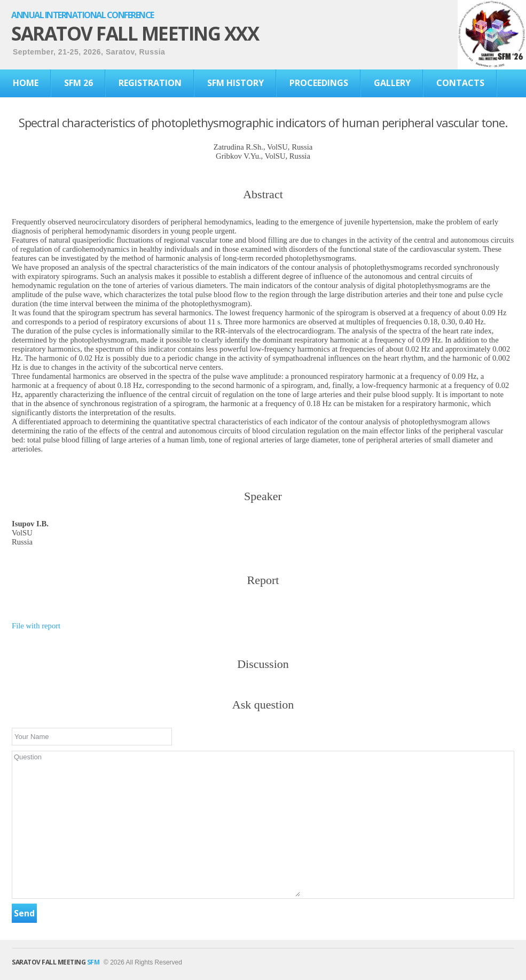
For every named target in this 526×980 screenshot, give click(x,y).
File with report (36, 626)
